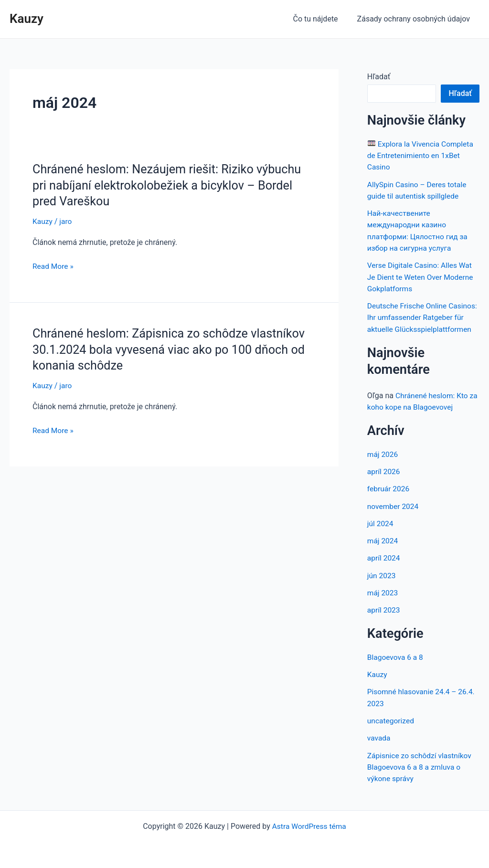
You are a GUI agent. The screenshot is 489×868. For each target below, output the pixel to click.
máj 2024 (383, 549)
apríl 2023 (384, 618)
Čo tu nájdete (321, 19)
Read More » (53, 266)
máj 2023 (383, 601)
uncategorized (391, 728)
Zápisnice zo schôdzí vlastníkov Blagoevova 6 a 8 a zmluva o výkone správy (421, 774)
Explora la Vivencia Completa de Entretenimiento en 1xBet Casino (422, 155)
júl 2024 (381, 532)
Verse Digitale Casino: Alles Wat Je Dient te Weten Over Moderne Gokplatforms (422, 276)
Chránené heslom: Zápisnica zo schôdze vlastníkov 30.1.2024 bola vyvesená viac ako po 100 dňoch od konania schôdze (173, 349)
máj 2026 (383, 463)
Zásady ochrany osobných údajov (415, 19)
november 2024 (394, 515)
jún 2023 (382, 584)
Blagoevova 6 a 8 (396, 665)
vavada (379, 745)
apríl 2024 (384, 566)
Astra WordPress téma (309, 826)
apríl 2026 (384, 481)
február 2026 (389, 498)
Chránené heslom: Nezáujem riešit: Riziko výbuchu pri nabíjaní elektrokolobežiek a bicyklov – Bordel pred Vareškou (171, 185)
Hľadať (379, 77)
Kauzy (27, 19)
